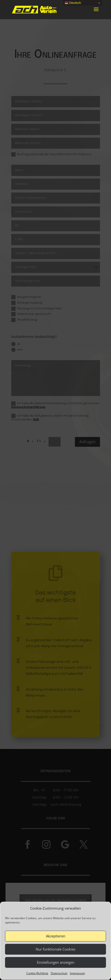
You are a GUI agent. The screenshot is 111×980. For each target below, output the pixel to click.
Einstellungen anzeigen (56, 974)
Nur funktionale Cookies (55, 961)
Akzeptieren (56, 948)
